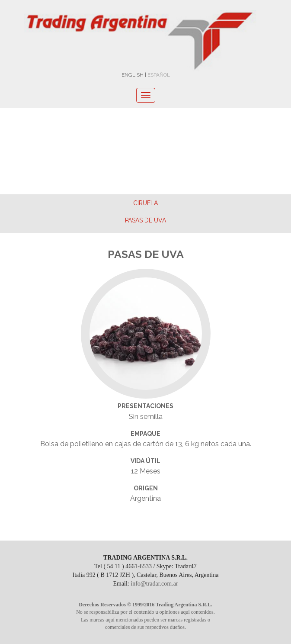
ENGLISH (133, 75)
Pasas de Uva (145, 220)
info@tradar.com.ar (154, 584)
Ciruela (145, 203)
